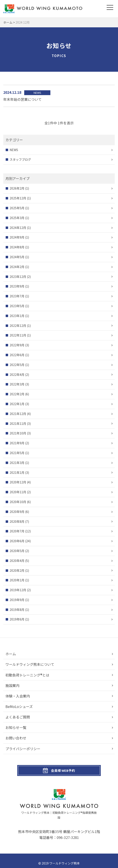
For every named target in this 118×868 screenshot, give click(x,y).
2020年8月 (17, 521)
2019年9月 (17, 600)
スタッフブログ (20, 159)
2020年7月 (17, 531)
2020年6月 (17, 541)
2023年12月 (18, 277)
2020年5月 (17, 551)
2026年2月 (17, 188)
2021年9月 (17, 443)
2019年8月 (17, 610)
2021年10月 (18, 433)
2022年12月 (18, 326)
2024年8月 (17, 247)
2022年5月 (17, 365)
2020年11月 (18, 492)
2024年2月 (17, 267)
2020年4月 (17, 561)
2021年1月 (17, 472)
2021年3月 (17, 463)
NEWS (14, 150)
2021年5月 (17, 453)
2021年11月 (18, 424)
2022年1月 (17, 404)
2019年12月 (18, 590)
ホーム (11, 654)
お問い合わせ (16, 738)
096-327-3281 (68, 833)
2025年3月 (17, 218)
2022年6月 (17, 355)
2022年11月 (18, 335)
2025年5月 (17, 208)
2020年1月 (17, 580)
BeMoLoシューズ (19, 706)
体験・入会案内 (18, 696)
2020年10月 (18, 502)
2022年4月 (17, 375)
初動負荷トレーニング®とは (27, 675)
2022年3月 (17, 384)
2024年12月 (18, 228)
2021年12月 (18, 414)
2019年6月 (17, 619)
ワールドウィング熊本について (30, 664)
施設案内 (12, 685)
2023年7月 (17, 296)
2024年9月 (17, 237)
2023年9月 (17, 286)
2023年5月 (17, 306)
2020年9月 (17, 512)
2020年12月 (18, 482)
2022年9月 (17, 345)
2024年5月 (17, 257)
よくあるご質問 (18, 717)
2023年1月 (17, 316)
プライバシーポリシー (23, 749)
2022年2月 (17, 394)
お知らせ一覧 (16, 728)
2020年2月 (17, 570)
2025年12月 (18, 198)
